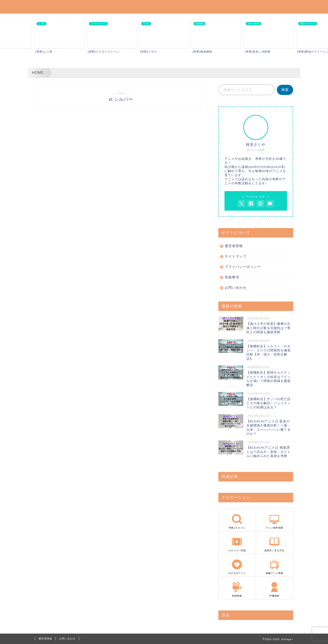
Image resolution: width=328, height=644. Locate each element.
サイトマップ (236, 256)
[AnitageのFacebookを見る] (251, 204)
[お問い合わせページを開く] (270, 204)
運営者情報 (234, 246)
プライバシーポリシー (243, 267)
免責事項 (232, 277)
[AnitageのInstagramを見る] (260, 204)
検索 (285, 90)
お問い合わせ (236, 288)
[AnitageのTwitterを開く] (241, 204)
